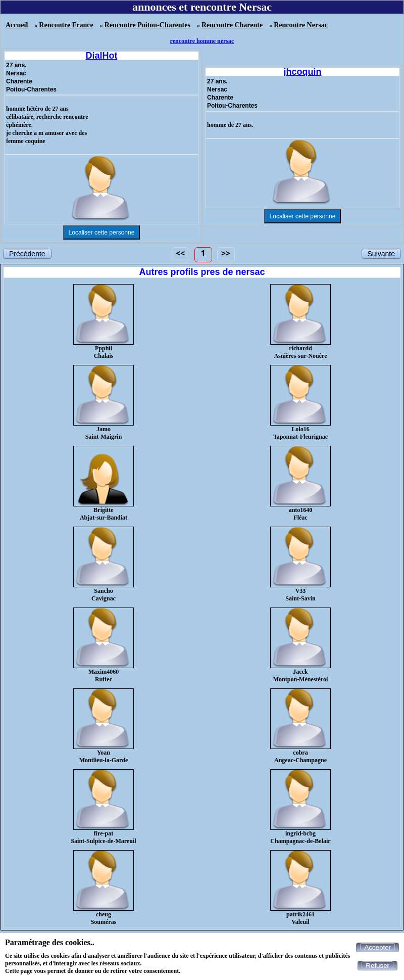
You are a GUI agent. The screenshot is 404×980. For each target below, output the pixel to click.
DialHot (102, 56)
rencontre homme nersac (202, 41)
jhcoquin (303, 72)
